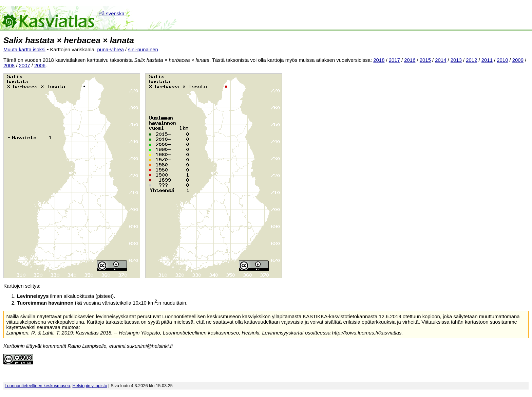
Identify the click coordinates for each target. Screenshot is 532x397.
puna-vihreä (110, 50)
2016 (410, 60)
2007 (25, 66)
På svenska (111, 14)
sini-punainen (143, 50)
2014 (441, 60)
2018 (379, 60)
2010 (502, 60)
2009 (518, 60)
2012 (471, 60)
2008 (9, 66)
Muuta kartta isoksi (24, 50)
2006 (40, 66)
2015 (425, 60)
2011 (487, 60)
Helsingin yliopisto (90, 386)
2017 (394, 60)
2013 (456, 60)
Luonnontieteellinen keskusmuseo (37, 386)
